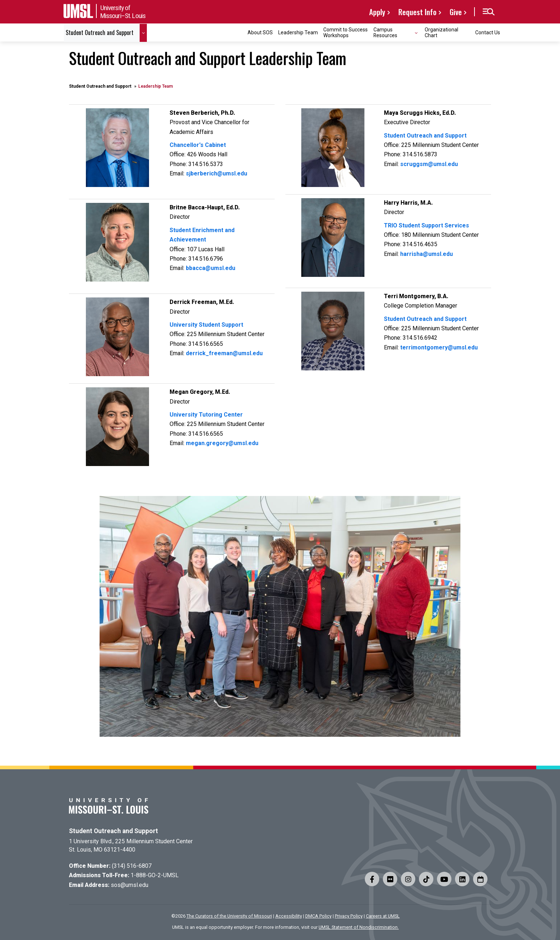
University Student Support (206, 325)
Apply (377, 12)
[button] (488, 12)
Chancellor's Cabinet (198, 145)
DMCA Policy (318, 916)
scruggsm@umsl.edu (429, 164)
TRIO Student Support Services (426, 225)
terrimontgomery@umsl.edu (439, 347)
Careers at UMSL (383, 916)
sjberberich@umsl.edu (216, 173)
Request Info (417, 12)
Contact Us (488, 32)
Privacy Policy (349, 916)
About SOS (260, 32)
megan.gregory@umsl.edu (222, 443)
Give (456, 12)
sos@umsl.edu (130, 885)
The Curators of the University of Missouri (229, 916)
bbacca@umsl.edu (211, 268)
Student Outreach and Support (100, 86)
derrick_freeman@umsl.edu (224, 353)
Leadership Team (298, 32)
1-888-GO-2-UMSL (155, 875)
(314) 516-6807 (132, 866)
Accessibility (289, 916)
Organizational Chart (441, 32)
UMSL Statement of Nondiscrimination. (359, 927)
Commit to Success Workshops (345, 32)
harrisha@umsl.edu (426, 254)
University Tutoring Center (206, 415)
